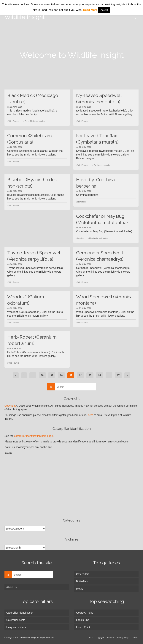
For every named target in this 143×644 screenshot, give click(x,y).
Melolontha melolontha (99, 238)
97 (118, 375)
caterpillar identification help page (34, 436)
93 (90, 375)
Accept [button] (104, 10)
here (90, 415)
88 (42, 375)
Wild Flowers (14, 121)
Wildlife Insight (25, 17)
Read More (90, 10)
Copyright (10, 406)
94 (100, 375)
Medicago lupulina (38, 121)
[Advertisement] (71, 486)
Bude (27, 121)
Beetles (80, 238)
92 (80, 375)
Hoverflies (81, 202)
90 (61, 375)
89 (52, 375)
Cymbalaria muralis (102, 165)
